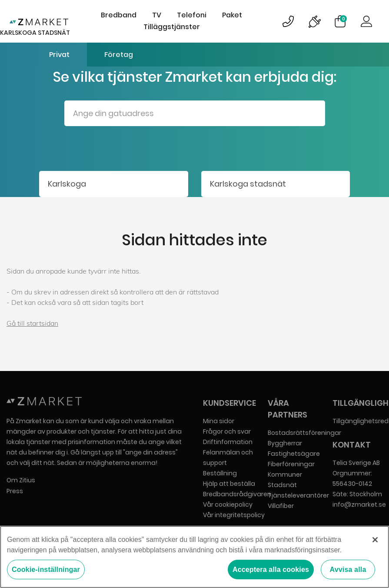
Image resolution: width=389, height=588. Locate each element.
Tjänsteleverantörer (298, 495)
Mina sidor (219, 421)
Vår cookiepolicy (228, 504)
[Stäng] (375, 540)
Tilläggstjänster (172, 27)
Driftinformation (228, 442)
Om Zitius (21, 480)
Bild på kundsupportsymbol (288, 21)
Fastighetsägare (294, 454)
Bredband (119, 15)
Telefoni (192, 15)
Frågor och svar (227, 431)
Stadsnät (282, 485)
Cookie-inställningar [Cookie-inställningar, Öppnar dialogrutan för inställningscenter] (46, 570)
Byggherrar (285, 443)
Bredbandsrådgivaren (237, 494)
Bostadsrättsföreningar (304, 433)
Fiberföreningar (291, 464)
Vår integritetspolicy (234, 515)
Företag (119, 55)
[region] (194, 557)
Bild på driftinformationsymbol (314, 21)
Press (15, 491)
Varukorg (343, 19)
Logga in (366, 21)
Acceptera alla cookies (271, 570)
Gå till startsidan (32, 323)
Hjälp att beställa (229, 484)
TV (157, 15)
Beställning (220, 473)
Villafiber (281, 506)
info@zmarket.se (359, 504)
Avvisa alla (348, 570)
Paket (232, 15)
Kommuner (285, 474)
